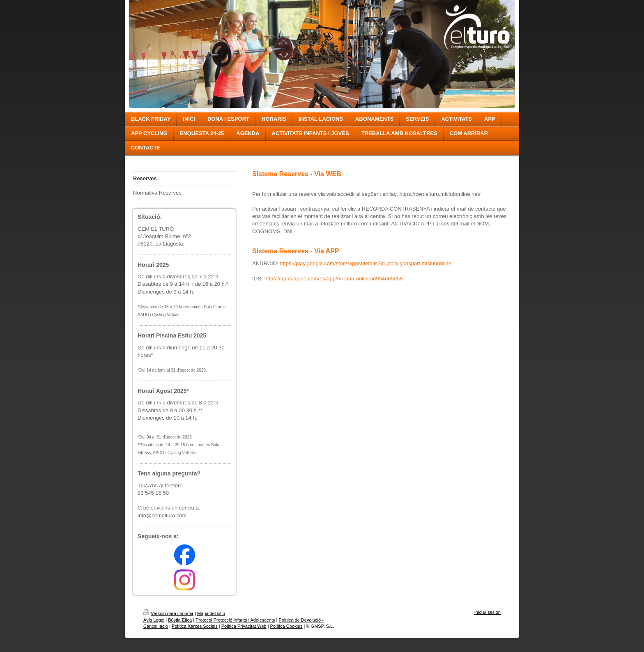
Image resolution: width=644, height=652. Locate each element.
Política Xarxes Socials (195, 626)
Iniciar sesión (488, 612)
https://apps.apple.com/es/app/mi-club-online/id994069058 (334, 279)
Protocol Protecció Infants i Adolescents (235, 620)
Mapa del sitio (211, 613)
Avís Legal (154, 620)
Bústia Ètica (180, 620)
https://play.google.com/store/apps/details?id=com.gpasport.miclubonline (366, 263)
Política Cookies (286, 626)
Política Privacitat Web (244, 626)
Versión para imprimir (168, 613)
